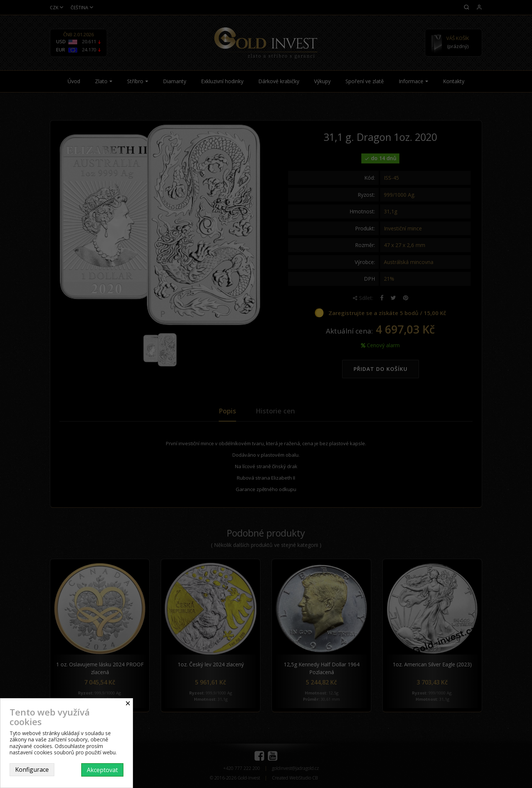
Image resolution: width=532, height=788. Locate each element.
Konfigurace (32, 770)
